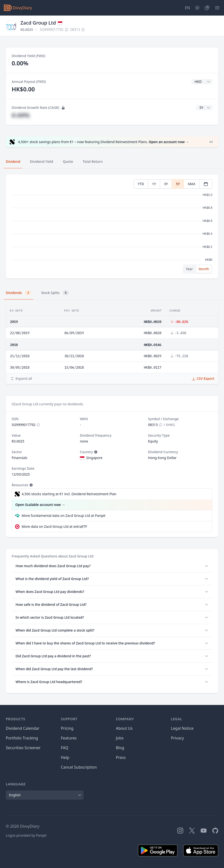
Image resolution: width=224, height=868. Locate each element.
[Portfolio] (207, 8)
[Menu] (217, 8)
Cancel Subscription (79, 767)
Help (65, 757)
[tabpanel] (112, 227)
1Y (154, 184)
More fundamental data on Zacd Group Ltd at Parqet (64, 516)
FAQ (65, 748)
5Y (178, 184)
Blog (120, 748)
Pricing (67, 728)
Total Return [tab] (93, 161)
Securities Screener (23, 748)
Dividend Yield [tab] (41, 161)
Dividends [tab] (19, 293)
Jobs (120, 738)
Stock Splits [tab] (55, 293)
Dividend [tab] (13, 161)
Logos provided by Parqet (26, 835)
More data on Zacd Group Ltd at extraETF (54, 526)
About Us (124, 728)
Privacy (177, 738)
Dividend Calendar (23, 728)
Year (189, 269)
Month (204, 269)
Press (121, 757)
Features (69, 738)
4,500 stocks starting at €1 (69, 494)
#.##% (21, 115)
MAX (192, 184)
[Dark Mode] (197, 8)
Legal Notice (182, 728)
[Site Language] (187, 8)
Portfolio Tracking (22, 738)
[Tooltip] (95, 452)
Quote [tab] (68, 161)
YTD (141, 184)
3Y (166, 184)
